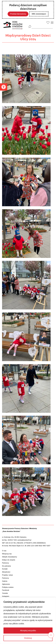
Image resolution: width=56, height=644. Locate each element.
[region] (28, 621)
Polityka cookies (8, 587)
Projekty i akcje (7, 575)
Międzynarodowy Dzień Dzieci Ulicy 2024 (28, 37)
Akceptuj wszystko (28, 631)
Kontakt (5, 569)
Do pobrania (6, 566)
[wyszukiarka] (42, 26)
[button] (4, 87)
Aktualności (6, 572)
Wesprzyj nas (7, 554)
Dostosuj (28, 638)
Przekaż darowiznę (18, 14)
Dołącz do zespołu (9, 560)
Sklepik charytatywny (10, 557)
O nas (4, 551)
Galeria (5, 581)
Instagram (6, 596)
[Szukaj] (30, 27)
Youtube (5, 593)
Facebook (6, 590)
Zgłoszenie (6, 584)
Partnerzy (5, 563)
